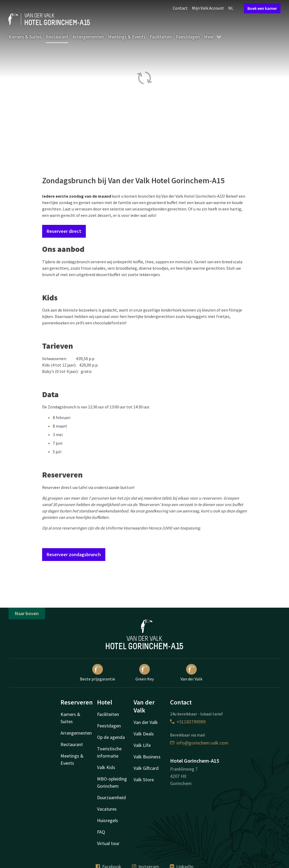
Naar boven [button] (27, 613)
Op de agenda (111, 737)
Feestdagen (188, 37)
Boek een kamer (262, 8)
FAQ (101, 832)
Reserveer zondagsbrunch (74, 554)
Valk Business (147, 757)
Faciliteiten (161, 37)
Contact (180, 8)
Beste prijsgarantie (98, 673)
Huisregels (108, 820)
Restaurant (57, 37)
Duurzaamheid (111, 797)
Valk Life (142, 745)
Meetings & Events (127, 37)
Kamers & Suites (25, 37)
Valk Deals (144, 734)
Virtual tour (108, 843)
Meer (213, 37)
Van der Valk (191, 673)
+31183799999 (188, 722)
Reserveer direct (64, 231)
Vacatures (107, 809)
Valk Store (144, 780)
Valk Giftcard (146, 768)
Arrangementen (88, 37)
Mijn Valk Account (208, 8)
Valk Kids (106, 767)
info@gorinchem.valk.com (199, 743)
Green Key (145, 673)
